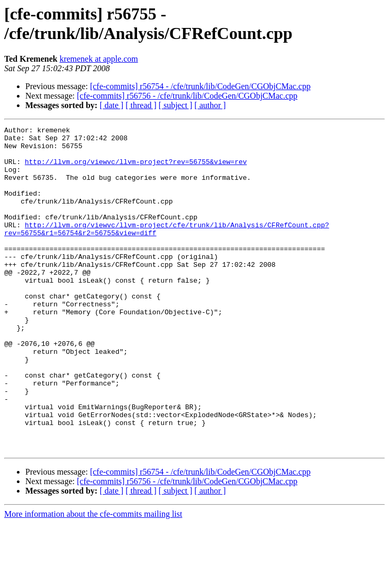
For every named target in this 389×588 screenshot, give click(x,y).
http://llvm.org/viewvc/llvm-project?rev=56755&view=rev (136, 169)
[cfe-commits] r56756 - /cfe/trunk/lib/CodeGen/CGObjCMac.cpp (187, 96)
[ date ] (111, 105)
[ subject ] (176, 105)
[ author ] (210, 105)
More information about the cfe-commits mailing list (93, 579)
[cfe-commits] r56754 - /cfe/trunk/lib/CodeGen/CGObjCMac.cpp (201, 86)
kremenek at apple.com (99, 59)
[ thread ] (141, 105)
